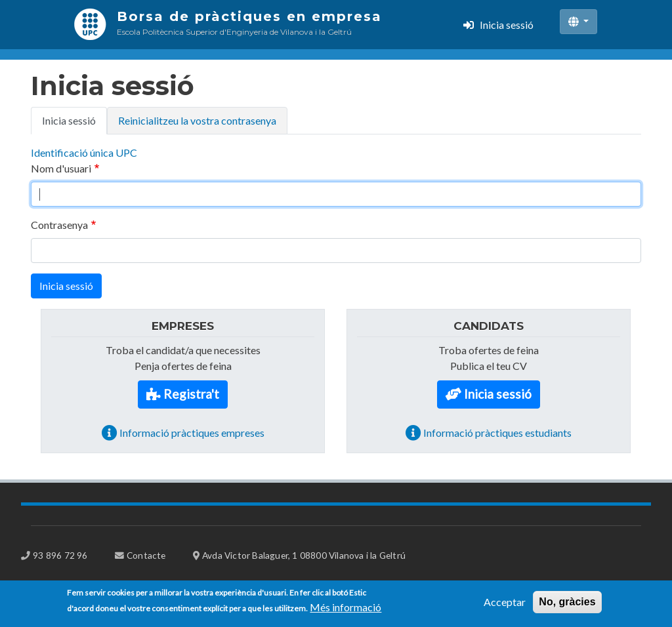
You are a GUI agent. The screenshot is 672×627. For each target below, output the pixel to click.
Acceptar (505, 605)
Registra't (191, 394)
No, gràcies (567, 605)
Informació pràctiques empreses (192, 433)
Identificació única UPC (84, 152)
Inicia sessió (507, 25)
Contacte (146, 555)
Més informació (346, 610)
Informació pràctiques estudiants (497, 433)
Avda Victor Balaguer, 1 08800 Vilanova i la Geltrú (304, 555)
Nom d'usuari (61, 168)
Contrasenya (59, 225)
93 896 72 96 (60, 555)
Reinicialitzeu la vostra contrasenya (197, 120)
